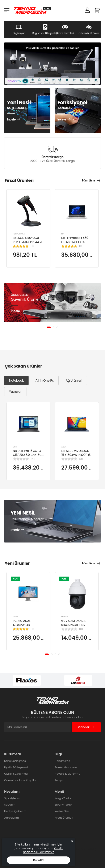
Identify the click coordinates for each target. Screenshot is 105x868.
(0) (33, 459)
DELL (15, 447)
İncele (11, 120)
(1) (32, 246)
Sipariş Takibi (63, 805)
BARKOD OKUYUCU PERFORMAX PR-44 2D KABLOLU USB (28, 242)
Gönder (86, 727)
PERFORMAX (19, 234)
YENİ (16, 579)
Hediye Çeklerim (15, 811)
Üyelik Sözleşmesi (16, 767)
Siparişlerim (12, 798)
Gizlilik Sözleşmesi (16, 774)
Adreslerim (12, 818)
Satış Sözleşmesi (15, 761)
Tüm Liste (88, 180)
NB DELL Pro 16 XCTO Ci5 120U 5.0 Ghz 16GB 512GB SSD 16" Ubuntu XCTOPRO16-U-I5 (28, 457)
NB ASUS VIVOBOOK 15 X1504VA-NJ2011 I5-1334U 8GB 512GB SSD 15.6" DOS (77, 457)
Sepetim (10, 805)
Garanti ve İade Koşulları (21, 780)
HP (63, 234)
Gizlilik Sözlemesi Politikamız (43, 850)
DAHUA (65, 617)
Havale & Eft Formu (67, 774)
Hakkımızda (62, 761)
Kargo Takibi (63, 798)
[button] (49, 327)
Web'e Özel (62, 811)
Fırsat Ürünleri (64, 818)
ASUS (64, 447)
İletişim (59, 780)
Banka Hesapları (66, 767)
